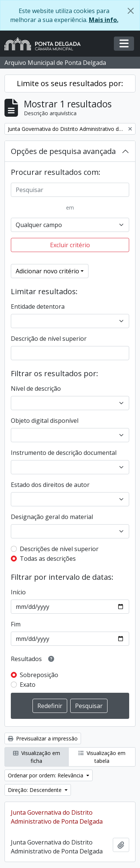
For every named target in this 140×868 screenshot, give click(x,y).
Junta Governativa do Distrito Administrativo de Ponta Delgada (57, 817)
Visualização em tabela (102, 757)
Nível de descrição (36, 389)
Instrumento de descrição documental (64, 453)
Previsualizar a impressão (43, 738)
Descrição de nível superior (49, 339)
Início (18, 592)
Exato (28, 685)
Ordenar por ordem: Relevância (46, 775)
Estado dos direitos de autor (50, 485)
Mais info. (104, 20)
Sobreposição (39, 675)
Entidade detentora (38, 306)
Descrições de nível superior (59, 549)
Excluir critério (70, 245)
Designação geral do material (52, 517)
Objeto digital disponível (45, 421)
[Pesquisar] (70, 190)
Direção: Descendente (35, 790)
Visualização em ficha (37, 757)
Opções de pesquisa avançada (63, 151)
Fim (16, 624)
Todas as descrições (48, 559)
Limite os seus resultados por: (70, 83)
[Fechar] (131, 11)
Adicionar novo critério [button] (47, 271)
